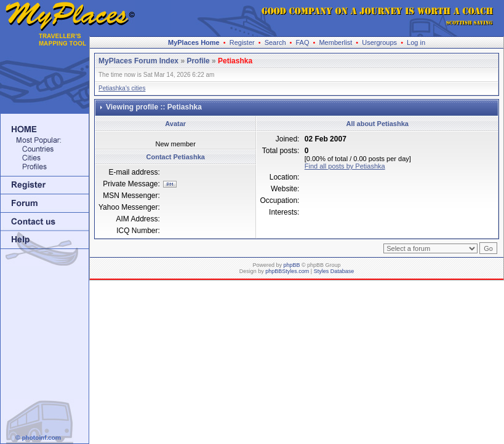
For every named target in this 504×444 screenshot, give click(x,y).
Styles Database (334, 271)
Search (275, 42)
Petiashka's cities (122, 88)
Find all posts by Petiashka (345, 166)
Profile (198, 61)
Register (242, 42)
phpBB (291, 265)
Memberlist (335, 42)
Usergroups (379, 42)
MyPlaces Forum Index (138, 61)
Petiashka (235, 61)
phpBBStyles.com (287, 271)
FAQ (302, 42)
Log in (416, 42)
